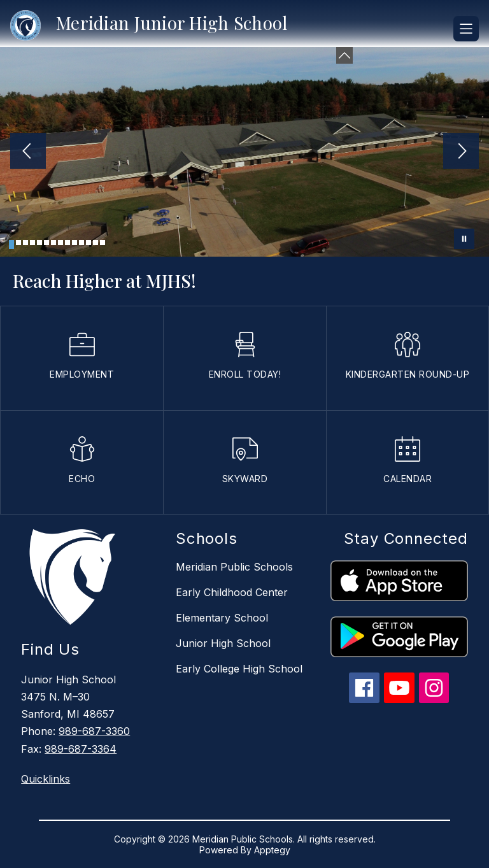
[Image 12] (89, 243)
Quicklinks (46, 779)
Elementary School (222, 618)
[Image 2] (18, 243)
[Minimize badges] (344, 55)
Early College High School (239, 669)
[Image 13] (96, 243)
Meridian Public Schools (234, 567)
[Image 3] (25, 243)
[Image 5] (39, 243)
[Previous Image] (28, 152)
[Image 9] (67, 243)
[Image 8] (60, 243)
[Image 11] (81, 243)
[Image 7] (53, 243)
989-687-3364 (81, 749)
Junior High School (223, 643)
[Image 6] (46, 243)
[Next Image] (461, 152)
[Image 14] (103, 243)
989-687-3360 (94, 731)
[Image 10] (74, 243)
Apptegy (272, 850)
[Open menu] (466, 29)
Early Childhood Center (232, 592)
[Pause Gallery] (464, 239)
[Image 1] (11, 245)
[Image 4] (32, 243)
